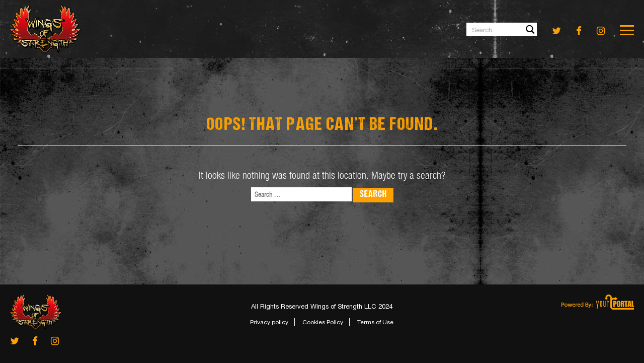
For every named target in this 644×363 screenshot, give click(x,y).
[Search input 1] (502, 29)
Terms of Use (375, 322)
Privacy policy (269, 322)
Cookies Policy (323, 322)
